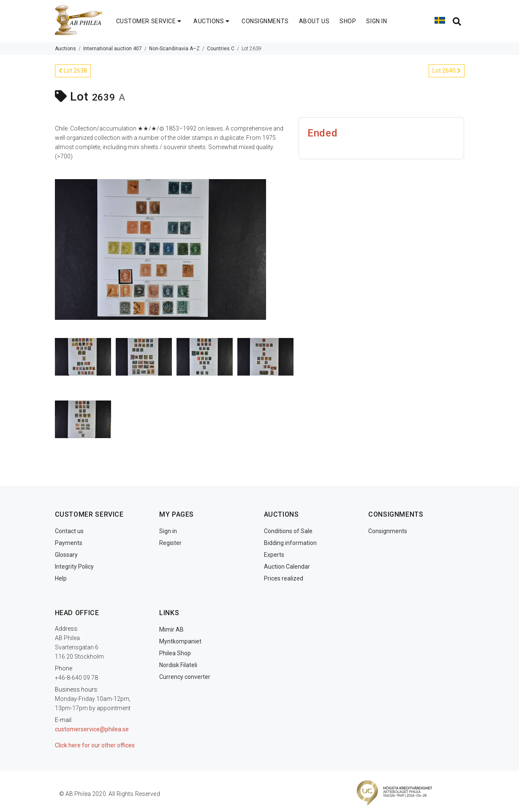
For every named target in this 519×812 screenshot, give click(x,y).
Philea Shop (175, 653)
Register (170, 543)
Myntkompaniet (180, 641)
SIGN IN (376, 21)
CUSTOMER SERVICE (150, 21)
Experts (274, 555)
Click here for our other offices (95, 745)
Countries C (221, 49)
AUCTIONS (212, 21)
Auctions (65, 49)
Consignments (388, 531)
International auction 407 (113, 49)
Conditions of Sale (288, 531)
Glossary (66, 555)
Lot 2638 (73, 71)
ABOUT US (314, 21)
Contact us (69, 531)
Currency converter (185, 677)
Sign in (168, 531)
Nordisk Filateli (178, 665)
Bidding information (290, 543)
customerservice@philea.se (92, 729)
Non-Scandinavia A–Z (174, 49)
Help (61, 578)
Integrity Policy (74, 567)
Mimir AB (171, 629)
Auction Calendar (287, 567)
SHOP (348, 21)
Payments (69, 543)
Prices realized (284, 578)
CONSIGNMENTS (265, 21)
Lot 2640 (447, 71)
